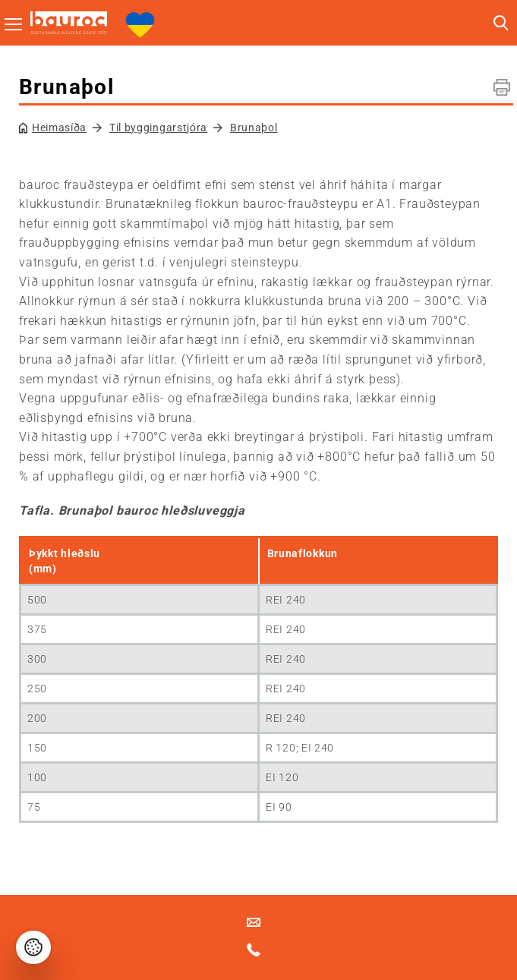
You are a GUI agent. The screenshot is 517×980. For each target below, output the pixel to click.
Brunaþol (254, 128)
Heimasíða (59, 128)
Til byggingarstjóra (158, 128)
